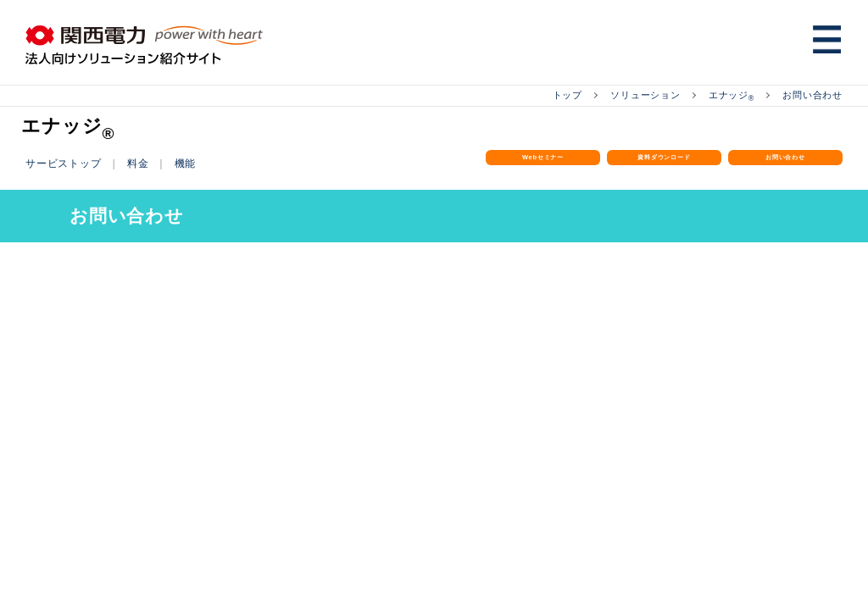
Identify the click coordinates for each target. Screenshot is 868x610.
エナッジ (724, 95)
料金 (145, 162)
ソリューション (634, 95)
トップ (551, 95)
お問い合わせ (810, 95)
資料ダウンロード (665, 173)
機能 (194, 162)
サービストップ (67, 162)
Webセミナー (543, 164)
